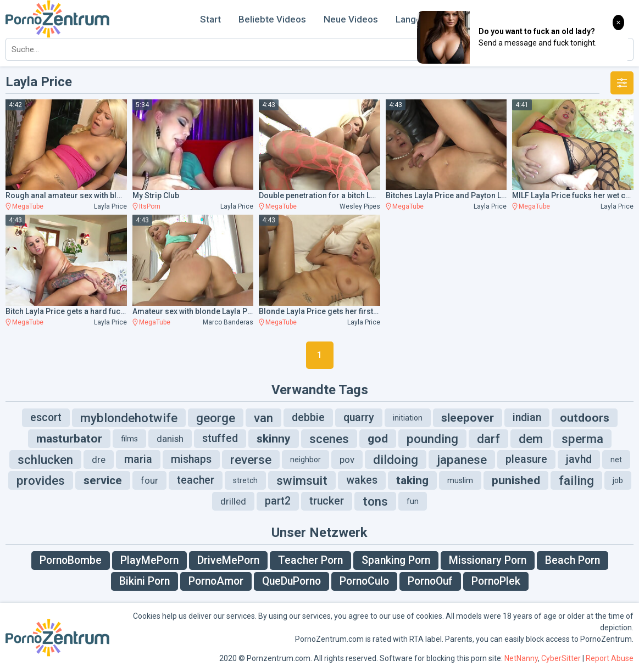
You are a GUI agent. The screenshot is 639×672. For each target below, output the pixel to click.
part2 (278, 501)
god (378, 439)
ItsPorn (150, 206)
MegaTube (28, 206)
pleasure (526, 459)
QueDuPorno (291, 581)
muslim (460, 480)
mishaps (191, 459)
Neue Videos (351, 19)
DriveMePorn (228, 560)
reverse (251, 460)
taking (412, 480)
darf (488, 439)
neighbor (305, 460)
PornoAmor (216, 581)
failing (576, 480)
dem (531, 439)
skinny (274, 439)
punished (516, 480)
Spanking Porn (396, 560)
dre (99, 460)
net (616, 460)
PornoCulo (364, 581)
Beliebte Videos (272, 19)
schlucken (45, 460)
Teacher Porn (310, 560)
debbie (308, 418)
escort (46, 418)
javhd (579, 459)
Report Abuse (610, 658)
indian (527, 418)
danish (170, 439)
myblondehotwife (129, 418)
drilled (233, 501)
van (263, 418)
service (103, 480)
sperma (582, 439)
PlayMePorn (149, 560)
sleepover (468, 418)
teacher (196, 480)
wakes (362, 480)
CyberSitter (561, 658)
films (129, 439)
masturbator (69, 439)
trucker (327, 501)
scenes (329, 439)
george (216, 418)
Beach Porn (573, 560)
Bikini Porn (145, 581)
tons (375, 501)
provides (41, 480)
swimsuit (302, 480)
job (618, 480)
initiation (408, 418)
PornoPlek (496, 581)
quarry (359, 418)
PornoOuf (430, 581)
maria (138, 459)
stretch (245, 480)
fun (413, 501)
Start (210, 19)
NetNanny (521, 658)
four (149, 480)
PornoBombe (71, 560)
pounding (432, 439)
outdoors (585, 418)
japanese (462, 460)
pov (347, 460)
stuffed (220, 438)
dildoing (396, 460)
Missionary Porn (488, 560)
